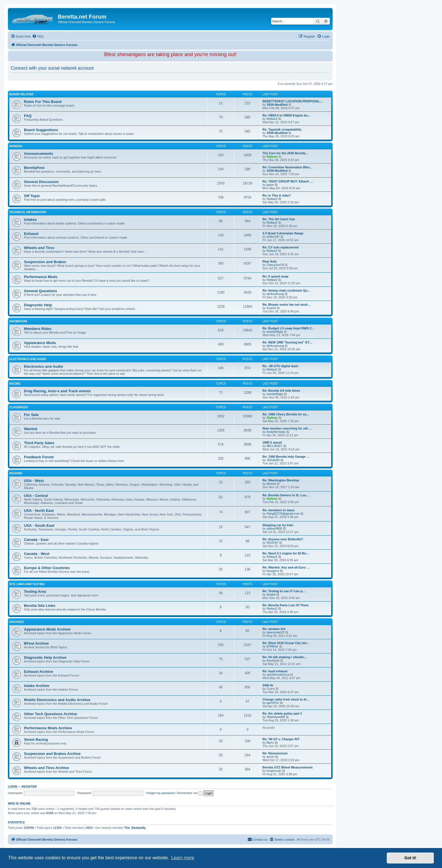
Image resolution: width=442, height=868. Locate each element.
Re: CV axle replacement (280, 247)
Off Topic (32, 196)
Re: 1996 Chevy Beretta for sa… (286, 414)
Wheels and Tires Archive (47, 768)
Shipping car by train (278, 525)
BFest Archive (36, 643)
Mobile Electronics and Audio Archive (57, 700)
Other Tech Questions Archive (50, 714)
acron (271, 757)
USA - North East (39, 511)
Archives (17, 622)
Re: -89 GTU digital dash (280, 366)
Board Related (21, 94)
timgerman (274, 771)
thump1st (273, 660)
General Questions (40, 291)
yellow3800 (274, 528)
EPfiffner (273, 646)
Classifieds (19, 407)
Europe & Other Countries (47, 568)
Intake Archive (37, 686)
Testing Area (35, 591)
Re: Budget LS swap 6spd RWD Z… (289, 328)
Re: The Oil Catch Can (279, 219)
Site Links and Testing (27, 584)
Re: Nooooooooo (275, 753)
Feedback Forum (39, 457)
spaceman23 (276, 632)
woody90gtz (275, 332)
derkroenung (275, 294)
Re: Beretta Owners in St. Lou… (286, 495)
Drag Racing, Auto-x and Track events (57, 391)
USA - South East (39, 526)
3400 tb (268, 685)
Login (13, 787)
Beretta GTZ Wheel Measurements (288, 767)
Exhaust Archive (38, 672)
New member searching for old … (287, 428)
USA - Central (36, 496)
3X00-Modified (277, 105)
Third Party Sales (39, 443)
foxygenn (273, 571)
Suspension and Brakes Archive (52, 754)
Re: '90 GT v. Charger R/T (281, 739)
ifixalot (271, 594)
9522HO (272, 543)
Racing (15, 384)
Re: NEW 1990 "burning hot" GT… (288, 342)
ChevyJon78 (275, 265)
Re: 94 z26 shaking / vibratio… (285, 657)
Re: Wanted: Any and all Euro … (286, 567)
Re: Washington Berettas (281, 480)
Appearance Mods (40, 343)
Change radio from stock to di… (286, 699)
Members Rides (38, 329)
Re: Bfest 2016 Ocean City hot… (286, 643)
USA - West (34, 481)
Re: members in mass (279, 510)
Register (29, 787)
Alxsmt (271, 484)
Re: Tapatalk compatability (282, 129)
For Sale (31, 415)
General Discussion (41, 182)
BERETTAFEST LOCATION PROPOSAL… (293, 101)
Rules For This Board (43, 102)
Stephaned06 (276, 717)
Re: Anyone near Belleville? (283, 539)
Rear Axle (269, 261)
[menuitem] (38, 36)
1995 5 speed (272, 442)
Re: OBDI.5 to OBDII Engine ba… (287, 115)
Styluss (272, 157)
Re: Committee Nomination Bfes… (288, 167)
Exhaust (31, 234)
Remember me (190, 793)
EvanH (271, 308)
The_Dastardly (135, 828)
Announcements (38, 154)
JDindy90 (273, 460)
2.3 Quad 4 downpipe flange (283, 233)
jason (270, 185)
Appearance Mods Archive (47, 629)
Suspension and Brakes (45, 262)
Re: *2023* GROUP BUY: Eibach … (288, 181)
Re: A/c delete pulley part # (282, 713)
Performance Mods (41, 277)
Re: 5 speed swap (275, 276)
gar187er (273, 703)
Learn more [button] (183, 858)
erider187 (273, 237)
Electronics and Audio (28, 359)
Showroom (18, 321)
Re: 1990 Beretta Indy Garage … (286, 457)
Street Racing (36, 740)
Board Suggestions (41, 130)
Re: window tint (274, 629)
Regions (16, 473)
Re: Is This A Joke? (277, 195)
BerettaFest (34, 168)
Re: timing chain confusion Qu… (287, 290)
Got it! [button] (410, 858)
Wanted (31, 429)
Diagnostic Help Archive (45, 657)
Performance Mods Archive (48, 728)
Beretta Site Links (40, 606)
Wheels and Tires (39, 248)
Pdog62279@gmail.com (283, 514)
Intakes (30, 220)
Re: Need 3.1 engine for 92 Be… (286, 553)
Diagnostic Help (38, 305)
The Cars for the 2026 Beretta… (286, 153)
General (16, 146)
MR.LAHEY (275, 446)
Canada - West (37, 554)
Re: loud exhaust (275, 671)
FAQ (28, 116)
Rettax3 (272, 119)
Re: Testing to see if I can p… (284, 591)
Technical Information (28, 212)
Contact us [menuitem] (258, 839)
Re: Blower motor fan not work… (287, 305)
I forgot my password (160, 793)
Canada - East (36, 540)
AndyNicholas (276, 432)
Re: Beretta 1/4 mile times (281, 391)
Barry (270, 743)
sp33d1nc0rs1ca (278, 675)
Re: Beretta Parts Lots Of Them (285, 605)
